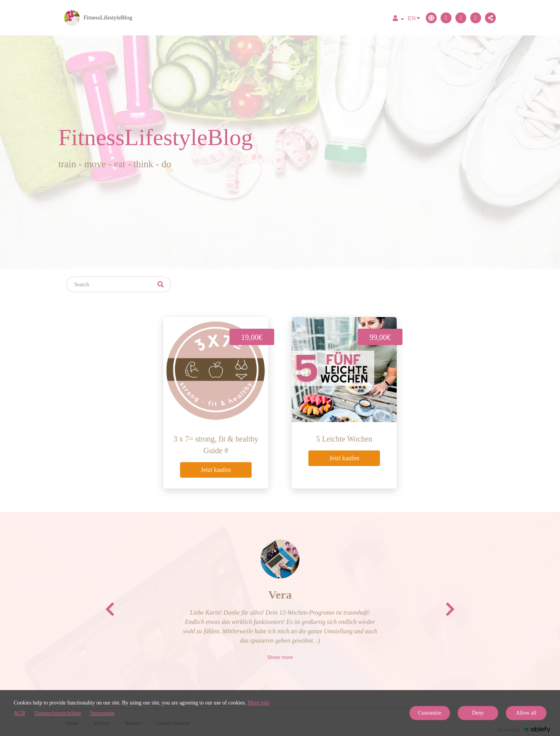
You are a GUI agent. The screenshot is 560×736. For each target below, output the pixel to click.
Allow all (526, 713)
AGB (19, 713)
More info (259, 703)
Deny (478, 713)
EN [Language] (414, 18)
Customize (430, 713)
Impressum (102, 713)
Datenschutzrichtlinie (58, 713)
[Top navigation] (398, 19)
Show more (280, 657)
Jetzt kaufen (216, 470)
